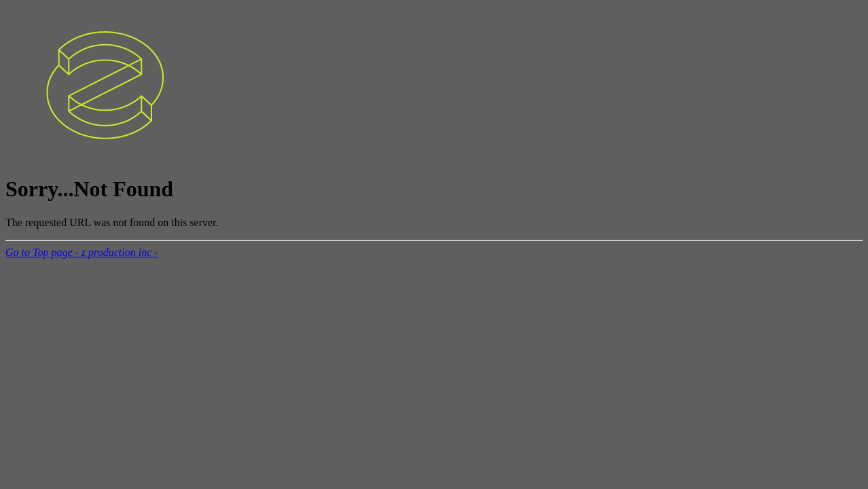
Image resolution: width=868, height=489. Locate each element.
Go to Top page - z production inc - (82, 252)
